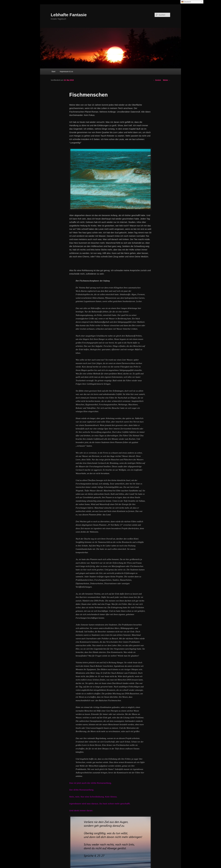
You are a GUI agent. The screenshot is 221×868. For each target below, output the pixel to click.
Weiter (167, 80)
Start (53, 71)
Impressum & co (66, 71)
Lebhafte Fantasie (69, 15)
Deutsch (186, 2)
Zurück (157, 80)
